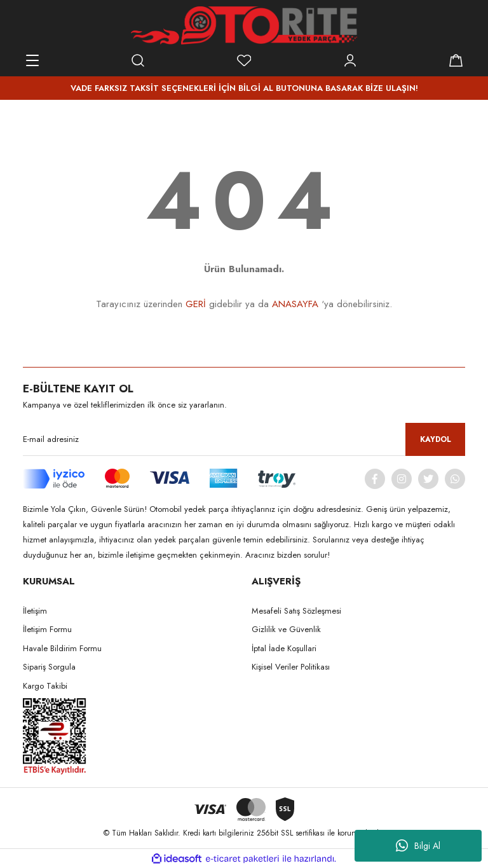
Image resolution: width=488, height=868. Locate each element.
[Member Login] (350, 60)
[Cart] (456, 60)
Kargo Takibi (45, 686)
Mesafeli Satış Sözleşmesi (296, 611)
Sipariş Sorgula (49, 667)
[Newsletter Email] (244, 439)
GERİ (196, 304)
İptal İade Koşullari (284, 648)
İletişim (35, 611)
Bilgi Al (418, 846)
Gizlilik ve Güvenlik (286, 629)
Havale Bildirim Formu (62, 648)
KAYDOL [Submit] (436, 439)
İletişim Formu (47, 629)
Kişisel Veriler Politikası (291, 667)
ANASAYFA (295, 304)
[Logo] (244, 25)
